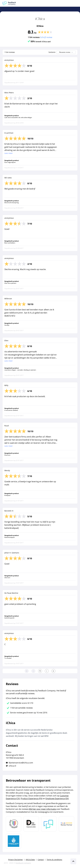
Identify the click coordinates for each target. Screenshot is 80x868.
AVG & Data (30, 860)
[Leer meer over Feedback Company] (49, 824)
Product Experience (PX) (32, 799)
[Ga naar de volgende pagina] (47, 671)
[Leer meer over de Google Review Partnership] (66, 824)
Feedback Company (23, 863)
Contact (41, 860)
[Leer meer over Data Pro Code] (14, 824)
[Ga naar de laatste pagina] (53, 671)
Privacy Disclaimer (16, 860)
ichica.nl (12, 766)
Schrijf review (46, 37)
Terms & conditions (54, 860)
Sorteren (52, 52)
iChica (40, 26)
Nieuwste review (66, 52)
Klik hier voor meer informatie (43, 809)
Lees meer (9, 153)
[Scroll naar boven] (73, 861)
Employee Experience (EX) (57, 799)
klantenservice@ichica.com (21, 763)
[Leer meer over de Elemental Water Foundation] (14, 841)
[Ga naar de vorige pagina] (33, 671)
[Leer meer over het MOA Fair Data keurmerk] (31, 824)
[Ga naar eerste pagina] (27, 671)
